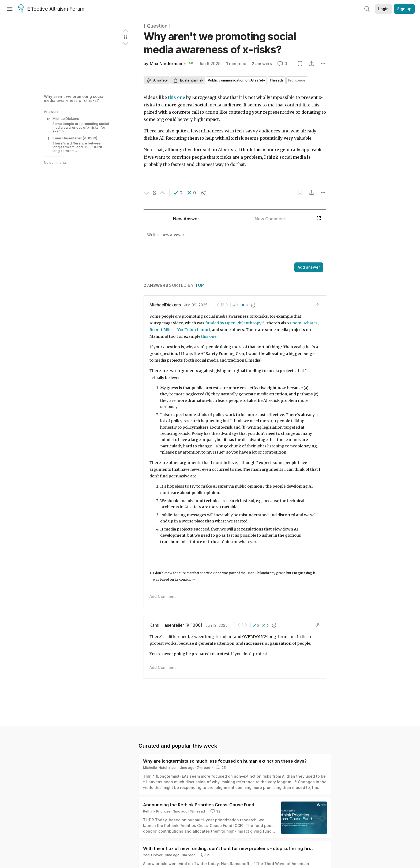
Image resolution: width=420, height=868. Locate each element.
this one (177, 97)
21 (205, 855)
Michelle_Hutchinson (160, 767)
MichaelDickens (165, 305)
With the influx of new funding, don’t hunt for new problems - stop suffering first (228, 848)
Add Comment (163, 596)
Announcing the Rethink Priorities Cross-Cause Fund (199, 805)
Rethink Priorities (157, 811)
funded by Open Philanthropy (233, 323)
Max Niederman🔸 (168, 64)
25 (220, 767)
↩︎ (194, 580)
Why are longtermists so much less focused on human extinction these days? (225, 761)
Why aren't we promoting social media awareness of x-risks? (74, 98)
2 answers (262, 64)
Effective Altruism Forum (51, 9)
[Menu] (10, 9)
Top (200, 285)
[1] (263, 322)
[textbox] (229, 245)
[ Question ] (157, 26)
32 (215, 811)
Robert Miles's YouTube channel (180, 330)
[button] (178, 193)
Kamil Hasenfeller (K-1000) (176, 625)
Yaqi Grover (153, 855)
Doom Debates (304, 323)
